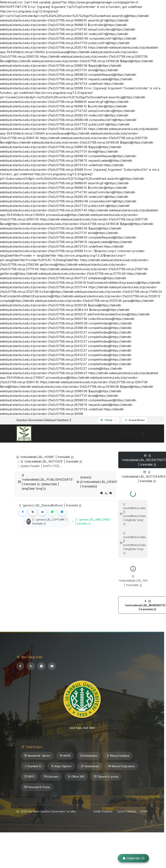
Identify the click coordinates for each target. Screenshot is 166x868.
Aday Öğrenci (61, 766)
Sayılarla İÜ (33, 766)
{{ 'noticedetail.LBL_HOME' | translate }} (45, 457)
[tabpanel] (133, 551)
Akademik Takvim (37, 756)
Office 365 (76, 777)
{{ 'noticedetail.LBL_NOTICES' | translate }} (51, 461)
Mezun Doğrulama (121, 766)
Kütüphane (89, 756)
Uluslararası (90, 766)
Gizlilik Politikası (103, 811)
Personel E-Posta (37, 787)
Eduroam (51, 777)
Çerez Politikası (127, 811)
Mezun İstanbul (118, 756)
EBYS (29, 777)
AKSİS (65, 756)
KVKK (144, 811)
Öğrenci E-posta (106, 777)
